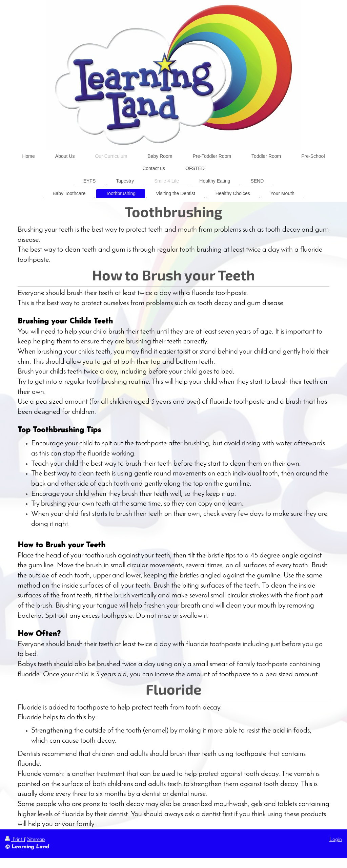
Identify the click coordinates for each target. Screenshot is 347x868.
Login (336, 840)
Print (14, 840)
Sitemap (36, 840)
